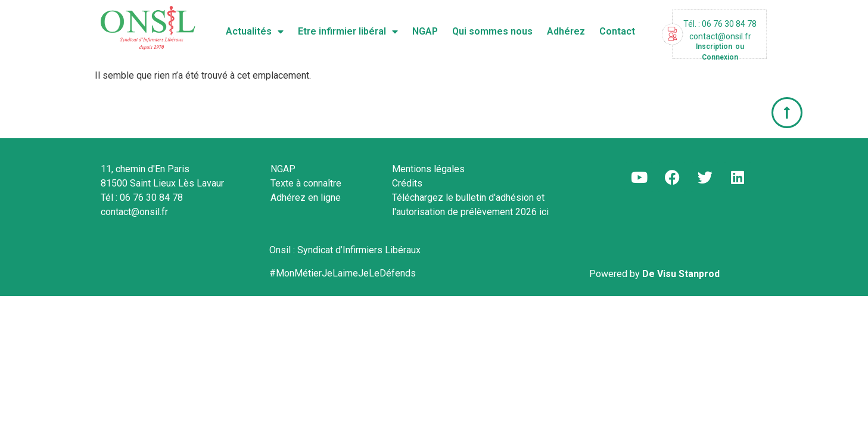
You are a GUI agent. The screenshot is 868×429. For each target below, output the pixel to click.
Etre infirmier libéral (348, 32)
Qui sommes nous (492, 31)
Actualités (255, 32)
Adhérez (566, 31)
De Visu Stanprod (681, 274)
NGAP (425, 31)
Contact (617, 31)
